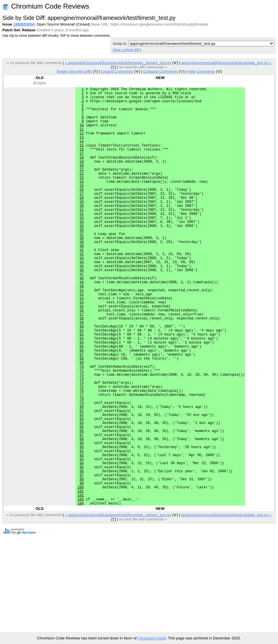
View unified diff (126, 50)
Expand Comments (117, 71)
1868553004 (24, 24)
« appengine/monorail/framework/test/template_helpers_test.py (118, 63)
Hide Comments (201, 71)
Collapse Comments (161, 71)
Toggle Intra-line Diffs (74, 71)
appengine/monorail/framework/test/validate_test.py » (226, 63)
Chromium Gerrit (152, 638)
